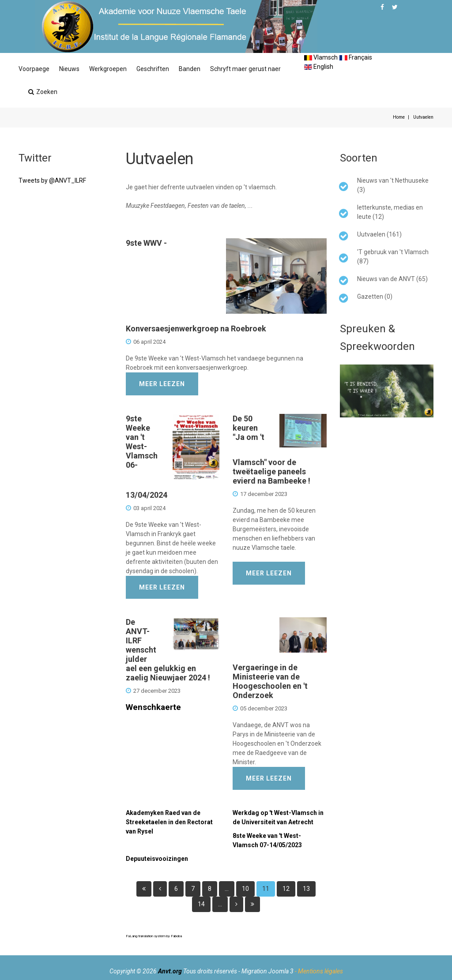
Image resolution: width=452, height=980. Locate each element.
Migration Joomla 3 (267, 971)
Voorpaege (34, 69)
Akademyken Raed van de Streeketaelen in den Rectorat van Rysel (169, 822)
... (227, 889)
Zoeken (43, 92)
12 (286, 889)
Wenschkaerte (153, 707)
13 (306, 889)
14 (201, 904)
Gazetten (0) (375, 297)
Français (356, 57)
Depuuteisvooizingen (157, 859)
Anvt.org (170, 971)
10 (245, 889)
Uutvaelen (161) (379, 234)
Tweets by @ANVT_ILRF (52, 180)
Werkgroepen (108, 69)
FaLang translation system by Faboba (154, 936)
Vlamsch (321, 57)
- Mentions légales (319, 971)
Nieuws (69, 69)
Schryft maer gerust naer (245, 69)
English (319, 67)
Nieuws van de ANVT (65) (392, 279)
